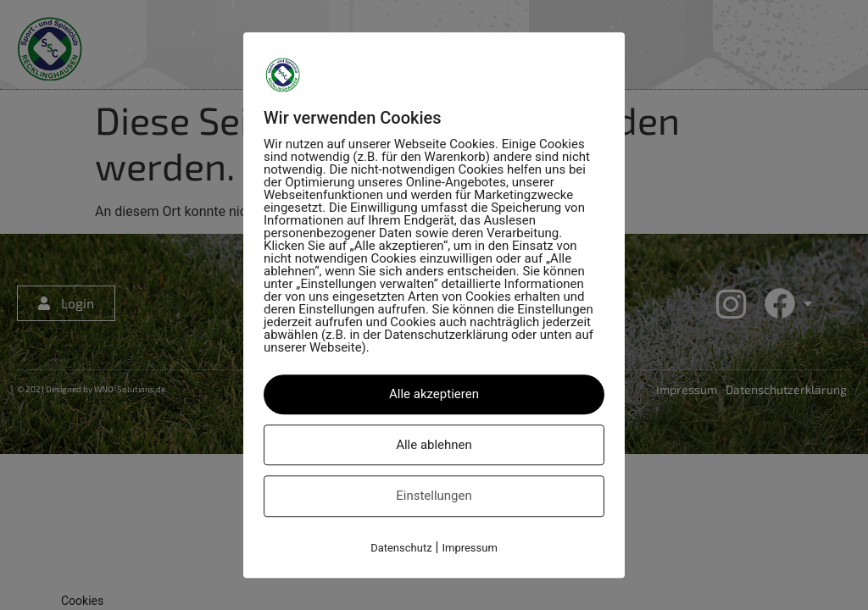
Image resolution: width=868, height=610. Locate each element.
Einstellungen (434, 496)
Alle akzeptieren (434, 394)
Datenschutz (401, 548)
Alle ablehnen (434, 445)
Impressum (469, 548)
